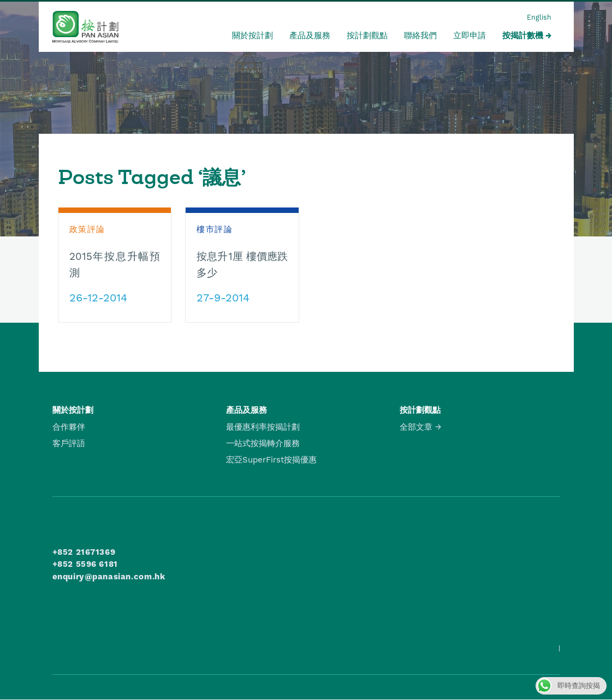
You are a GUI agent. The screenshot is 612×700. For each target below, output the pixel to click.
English (539, 17)
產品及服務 (310, 35)
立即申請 (470, 35)
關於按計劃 (252, 35)
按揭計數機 (523, 35)
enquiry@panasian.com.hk (109, 577)
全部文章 (416, 427)
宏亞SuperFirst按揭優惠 (271, 460)
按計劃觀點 (367, 35)
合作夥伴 (69, 427)
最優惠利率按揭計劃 (263, 427)
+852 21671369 (84, 552)
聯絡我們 (420, 35)
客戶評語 (69, 443)
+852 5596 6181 (85, 564)
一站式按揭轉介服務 (263, 443)
